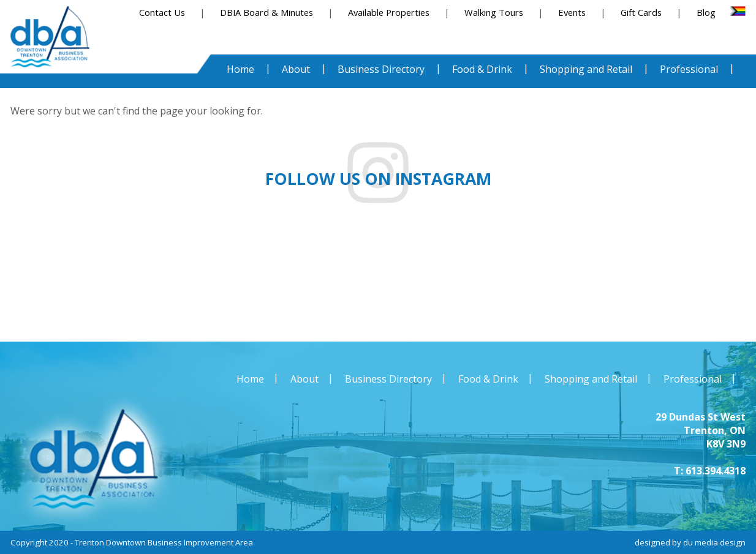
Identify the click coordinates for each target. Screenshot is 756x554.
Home (250, 379)
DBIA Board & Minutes (266, 12)
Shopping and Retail (591, 379)
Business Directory (388, 379)
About (304, 379)
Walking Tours (494, 12)
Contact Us (162, 12)
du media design (714, 542)
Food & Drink (488, 379)
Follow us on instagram (378, 179)
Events (572, 12)
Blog (706, 12)
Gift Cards (641, 12)
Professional (693, 379)
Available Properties (389, 12)
